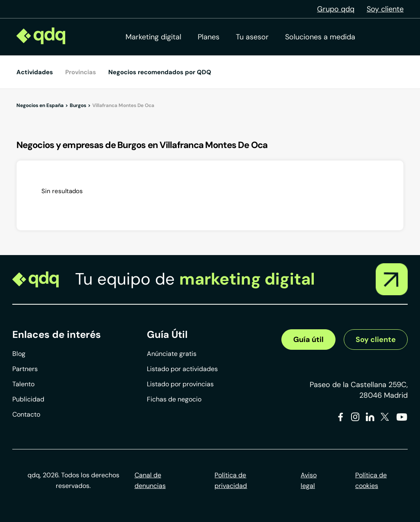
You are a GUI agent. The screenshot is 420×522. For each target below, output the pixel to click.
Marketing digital (153, 37)
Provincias (81, 72)
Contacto (26, 414)
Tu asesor (252, 37)
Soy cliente (385, 9)
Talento (23, 384)
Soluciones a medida (320, 37)
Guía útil (308, 340)
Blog (19, 354)
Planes (209, 37)
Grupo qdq (336, 9)
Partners (25, 369)
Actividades (35, 72)
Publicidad (28, 399)
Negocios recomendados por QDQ (160, 72)
